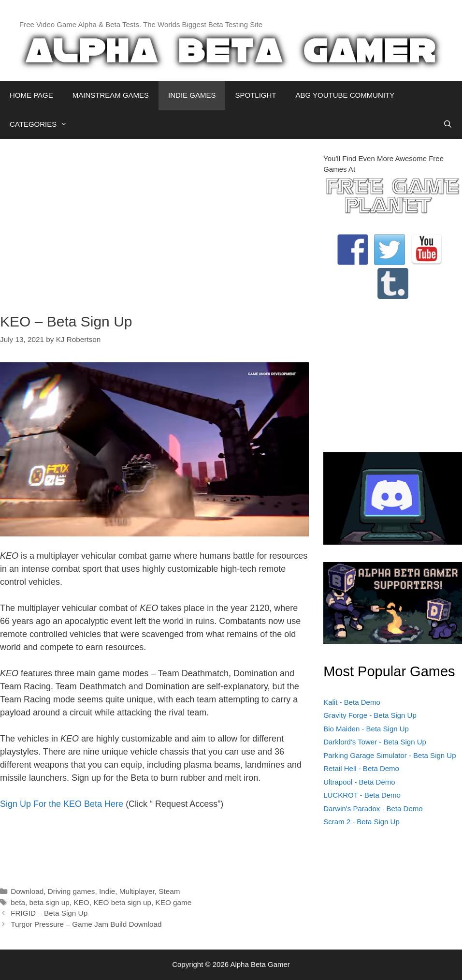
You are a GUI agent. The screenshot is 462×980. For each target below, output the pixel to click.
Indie (107, 891)
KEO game (174, 902)
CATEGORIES (43, 124)
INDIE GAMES (192, 95)
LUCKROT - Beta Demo (362, 795)
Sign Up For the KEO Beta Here (62, 804)
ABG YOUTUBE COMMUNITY (345, 95)
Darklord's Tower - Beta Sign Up (375, 742)
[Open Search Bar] (448, 124)
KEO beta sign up (122, 902)
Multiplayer (137, 891)
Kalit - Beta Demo (352, 702)
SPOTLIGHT (255, 95)
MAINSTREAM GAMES (111, 95)
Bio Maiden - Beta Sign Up (366, 729)
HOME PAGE (31, 95)
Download (27, 891)
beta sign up (49, 902)
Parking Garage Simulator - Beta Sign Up (390, 755)
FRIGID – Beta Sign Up (49, 913)
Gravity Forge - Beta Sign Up (370, 715)
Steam (169, 891)
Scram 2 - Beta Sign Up (361, 822)
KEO (81, 902)
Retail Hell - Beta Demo (361, 768)
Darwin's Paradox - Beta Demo (373, 809)
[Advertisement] (154, 221)
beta (18, 902)
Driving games (72, 891)
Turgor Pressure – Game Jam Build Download (86, 924)
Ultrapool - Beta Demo (359, 782)
